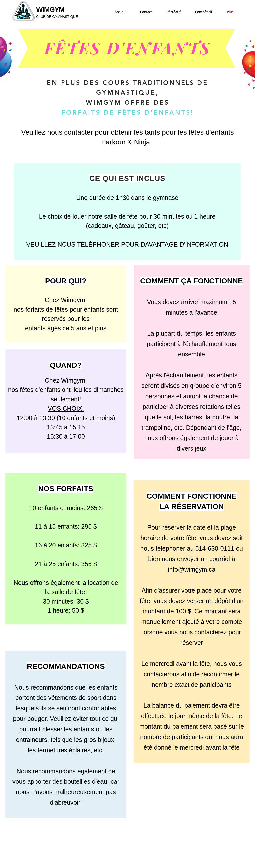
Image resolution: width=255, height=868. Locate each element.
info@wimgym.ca (192, 569)
